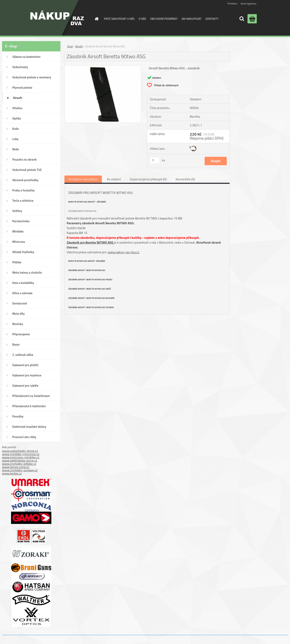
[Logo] (57, 18)
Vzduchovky (20, 67)
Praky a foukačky (23, 190)
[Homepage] (96, 19)
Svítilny (17, 211)
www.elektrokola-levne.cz (20, 460)
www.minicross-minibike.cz (21, 457)
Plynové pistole (22, 88)
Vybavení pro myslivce (27, 375)
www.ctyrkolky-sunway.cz (20, 470)
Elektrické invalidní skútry (29, 427)
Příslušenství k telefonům (29, 406)
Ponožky (18, 416)
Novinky (18, 324)
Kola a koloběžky (23, 283)
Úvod (70, 46)
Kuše (16, 129)
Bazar (16, 344)
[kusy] (155, 160)
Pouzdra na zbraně (24, 159)
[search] (242, 19)
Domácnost (20, 303)
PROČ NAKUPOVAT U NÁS (119, 19)
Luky (15, 139)
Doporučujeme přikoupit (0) (148, 179)
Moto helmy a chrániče (27, 273)
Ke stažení (114, 179)
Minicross (19, 242)
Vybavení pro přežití (25, 365)
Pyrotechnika (21, 221)
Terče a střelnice (23, 201)
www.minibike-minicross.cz (21, 454)
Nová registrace (249, 4)
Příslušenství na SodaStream (31, 396)
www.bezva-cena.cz (16, 467)
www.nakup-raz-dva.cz (123, 252)
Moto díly (18, 314)
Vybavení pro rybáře (25, 386)
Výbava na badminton (26, 57)
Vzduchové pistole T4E (27, 170)
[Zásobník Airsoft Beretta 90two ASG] (103, 67)
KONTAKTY (212, 19)
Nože (16, 149)
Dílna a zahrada (22, 293)
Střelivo (17, 108)
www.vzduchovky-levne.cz (20, 451)
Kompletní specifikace (83, 179)
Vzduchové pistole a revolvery (32, 77)
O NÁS (142, 19)
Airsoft (18, 98)
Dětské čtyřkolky (23, 252)
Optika (17, 118)
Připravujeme (21, 334)
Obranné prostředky (25, 180)
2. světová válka (23, 355)
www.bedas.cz (12, 473)
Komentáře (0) (185, 179)
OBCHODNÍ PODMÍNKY (164, 19)
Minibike (18, 231)
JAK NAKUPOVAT (192, 19)
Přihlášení (232, 4)
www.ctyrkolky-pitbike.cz (19, 464)
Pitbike (17, 262)
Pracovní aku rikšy (24, 437)
